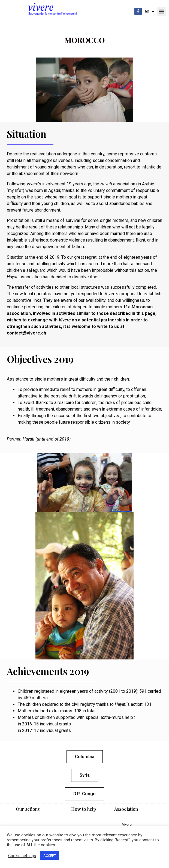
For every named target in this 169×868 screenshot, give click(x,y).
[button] (162, 11)
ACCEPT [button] (50, 856)
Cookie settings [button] (22, 856)
